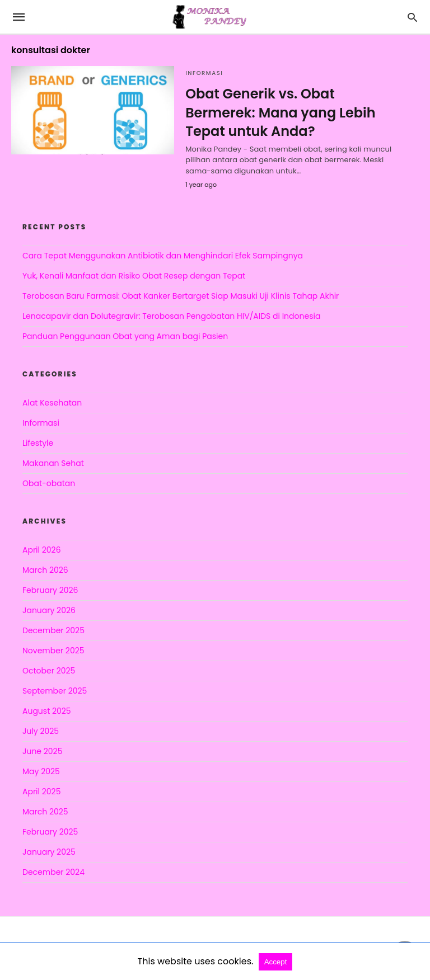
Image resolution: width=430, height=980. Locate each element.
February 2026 (50, 590)
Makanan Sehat (53, 463)
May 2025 (41, 771)
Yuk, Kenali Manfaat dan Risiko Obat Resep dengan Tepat (134, 276)
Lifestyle (38, 443)
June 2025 (42, 751)
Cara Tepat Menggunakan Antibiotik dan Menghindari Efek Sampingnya (163, 256)
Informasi (204, 73)
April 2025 (41, 791)
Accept (276, 962)
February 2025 (50, 832)
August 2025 (47, 711)
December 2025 (53, 630)
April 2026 (42, 550)
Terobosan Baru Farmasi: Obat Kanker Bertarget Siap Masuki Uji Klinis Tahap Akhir (181, 296)
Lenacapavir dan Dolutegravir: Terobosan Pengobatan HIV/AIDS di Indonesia (171, 316)
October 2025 (49, 671)
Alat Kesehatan (52, 403)
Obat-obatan (49, 483)
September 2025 (55, 691)
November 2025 (53, 651)
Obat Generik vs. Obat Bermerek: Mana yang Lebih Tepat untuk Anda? (280, 112)
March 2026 (45, 570)
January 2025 (49, 852)
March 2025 (45, 812)
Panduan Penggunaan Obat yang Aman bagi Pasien (125, 336)
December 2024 (53, 872)
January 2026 (49, 610)
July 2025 (41, 731)
